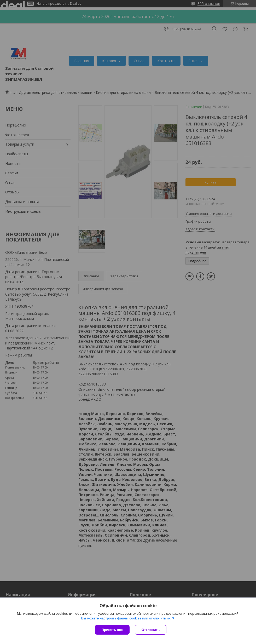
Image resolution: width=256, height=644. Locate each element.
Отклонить (151, 630)
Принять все (112, 630)
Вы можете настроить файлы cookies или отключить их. (126, 618)
